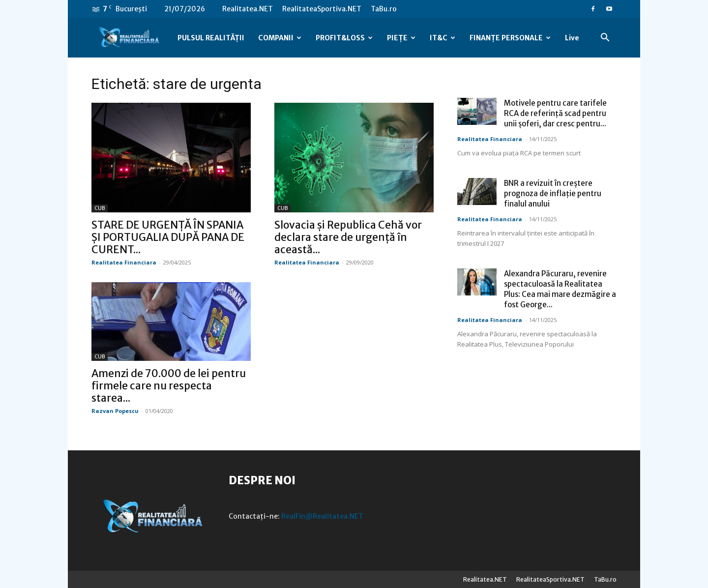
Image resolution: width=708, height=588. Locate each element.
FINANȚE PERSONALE (510, 38)
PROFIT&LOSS (344, 38)
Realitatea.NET (248, 9)
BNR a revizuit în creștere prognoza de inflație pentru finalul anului (553, 193)
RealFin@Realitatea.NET (322, 516)
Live (572, 38)
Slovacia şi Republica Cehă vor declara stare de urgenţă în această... (348, 237)
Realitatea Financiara (124, 262)
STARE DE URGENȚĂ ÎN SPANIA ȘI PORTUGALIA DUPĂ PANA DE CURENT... (168, 237)
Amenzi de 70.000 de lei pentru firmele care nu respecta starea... (169, 386)
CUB (100, 208)
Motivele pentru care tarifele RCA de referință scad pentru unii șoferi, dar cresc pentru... (555, 113)
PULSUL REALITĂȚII (211, 38)
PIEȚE (401, 38)
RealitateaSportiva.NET (322, 9)
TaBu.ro (384, 9)
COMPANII (280, 38)
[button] (605, 39)
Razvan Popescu (115, 411)
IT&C (442, 38)
